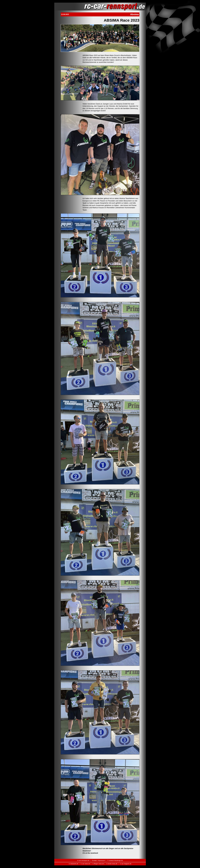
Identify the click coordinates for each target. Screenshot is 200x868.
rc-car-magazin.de (126, 864)
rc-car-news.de (85, 864)
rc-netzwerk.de (73, 864)
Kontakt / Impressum (98, 860)
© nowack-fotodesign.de (115, 860)
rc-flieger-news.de (98, 864)
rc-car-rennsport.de (83, 860)
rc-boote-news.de (112, 864)
